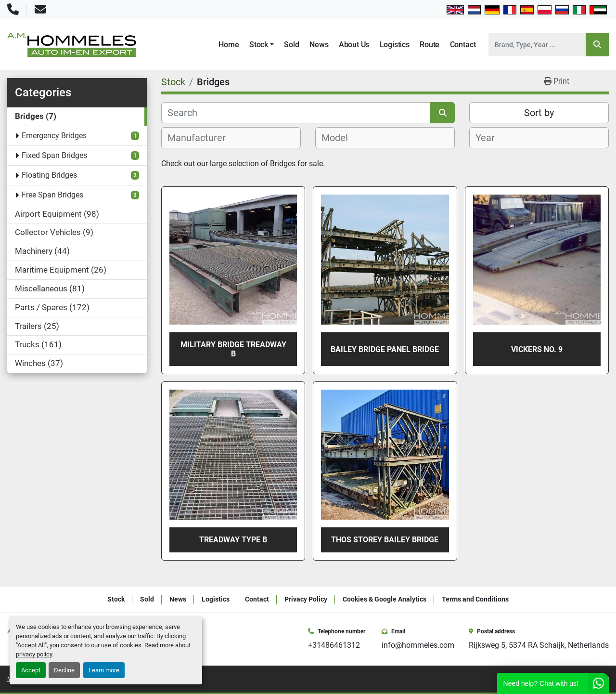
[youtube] (592, 679)
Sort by (539, 113)
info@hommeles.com (418, 645)
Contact (463, 45)
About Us (354, 45)
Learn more (104, 670)
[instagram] (578, 679)
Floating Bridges (49, 175)
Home (229, 45)
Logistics (395, 45)
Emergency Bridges (54, 136)
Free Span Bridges (52, 195)
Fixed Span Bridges (54, 155)
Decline (64, 670)
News (319, 45)
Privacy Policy (306, 599)
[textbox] (202, 138)
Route (430, 45)
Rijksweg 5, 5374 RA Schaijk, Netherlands (539, 645)
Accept (31, 670)
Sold (291, 45)
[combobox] (231, 138)
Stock (259, 45)
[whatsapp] (605, 679)
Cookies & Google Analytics (385, 599)
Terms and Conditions (475, 599)
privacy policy (34, 654)
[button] (262, 45)
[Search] (537, 45)
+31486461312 (334, 645)
